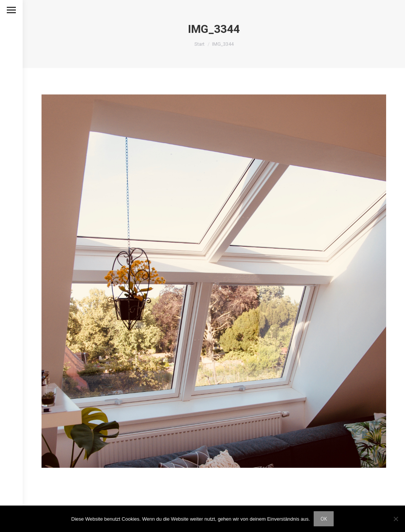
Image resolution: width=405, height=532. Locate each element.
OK (324, 519)
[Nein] (396, 519)
